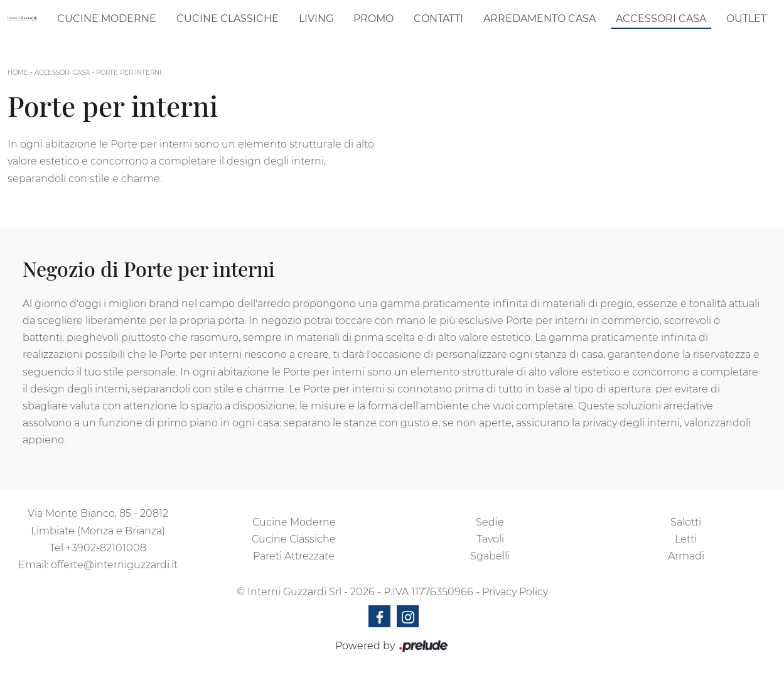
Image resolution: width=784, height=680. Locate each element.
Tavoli (490, 539)
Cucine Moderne (107, 19)
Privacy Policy (515, 592)
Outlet (746, 19)
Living (316, 19)
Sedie (490, 522)
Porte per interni (129, 73)
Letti (686, 539)
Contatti (438, 19)
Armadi (686, 556)
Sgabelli (490, 556)
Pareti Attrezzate (294, 556)
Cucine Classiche (228, 19)
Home (18, 73)
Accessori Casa (661, 19)
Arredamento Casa (540, 19)
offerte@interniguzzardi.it (114, 565)
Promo (373, 19)
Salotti (686, 522)
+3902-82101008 (106, 548)
